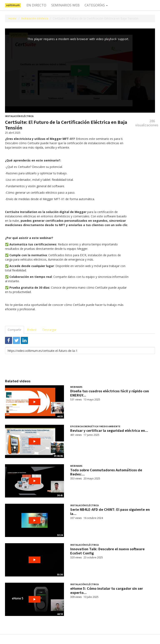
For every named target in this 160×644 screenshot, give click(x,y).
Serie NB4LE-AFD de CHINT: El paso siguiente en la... (110, 512)
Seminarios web (65, 5)
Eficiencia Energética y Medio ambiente (95, 426)
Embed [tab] (32, 330)
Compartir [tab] (14, 330)
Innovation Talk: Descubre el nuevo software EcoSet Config (107, 551)
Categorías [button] (96, 5)
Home (12, 18)
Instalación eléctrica (35, 18)
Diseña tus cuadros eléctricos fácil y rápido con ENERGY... (110, 393)
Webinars (76, 387)
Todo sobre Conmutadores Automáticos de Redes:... (106, 472)
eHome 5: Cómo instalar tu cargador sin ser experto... (107, 590)
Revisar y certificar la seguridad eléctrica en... (109, 430)
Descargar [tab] (49, 330)
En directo (36, 5)
